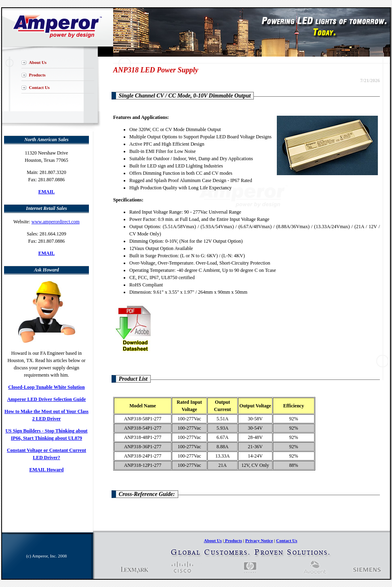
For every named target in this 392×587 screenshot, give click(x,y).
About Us (38, 62)
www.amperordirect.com (56, 222)
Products (37, 75)
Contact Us (39, 87)
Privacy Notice (259, 540)
